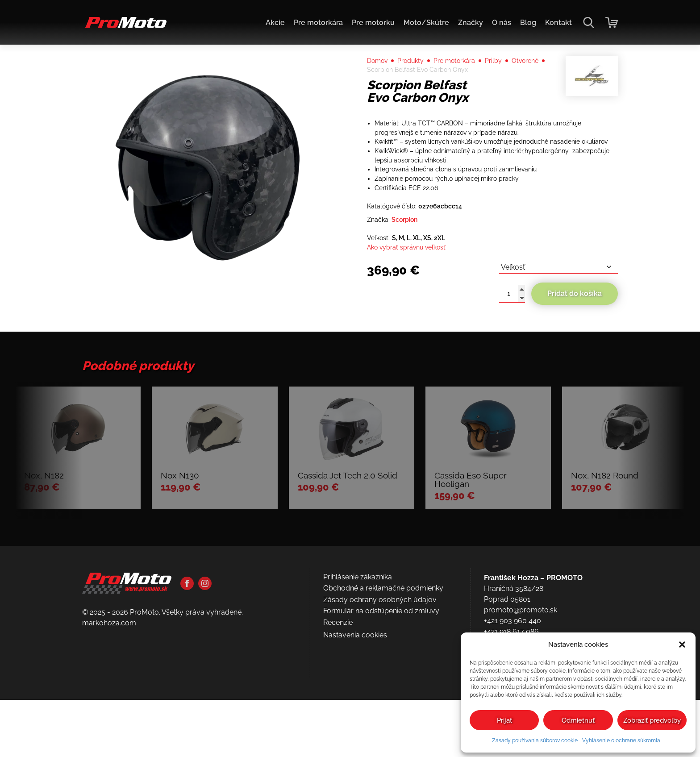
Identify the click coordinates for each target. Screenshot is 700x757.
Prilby (508, 77)
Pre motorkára (318, 23)
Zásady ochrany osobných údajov (380, 701)
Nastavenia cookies (355, 736)
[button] (682, 645)
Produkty (417, 77)
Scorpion (410, 268)
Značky (471, 23)
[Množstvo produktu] (512, 347)
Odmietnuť (578, 720)
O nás (502, 23)
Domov (379, 77)
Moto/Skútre (426, 23)
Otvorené (382, 87)
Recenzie (338, 724)
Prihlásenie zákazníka (358, 679)
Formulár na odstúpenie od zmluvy (381, 713)
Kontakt (558, 23)
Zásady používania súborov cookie (535, 740)
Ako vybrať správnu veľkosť (412, 298)
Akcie (275, 23)
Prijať (504, 720)
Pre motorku (373, 23)
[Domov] (124, 27)
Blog (528, 23)
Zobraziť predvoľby (652, 720)
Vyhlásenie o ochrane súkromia (621, 740)
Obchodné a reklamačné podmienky (383, 690)
